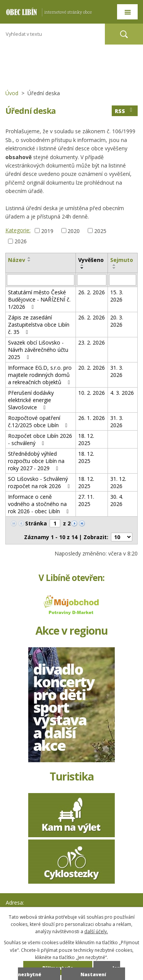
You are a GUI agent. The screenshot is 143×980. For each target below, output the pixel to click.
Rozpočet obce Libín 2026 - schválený (40, 439)
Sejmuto (122, 260)
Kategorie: (18, 230)
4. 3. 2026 (122, 393)
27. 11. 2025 (86, 500)
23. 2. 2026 (92, 342)
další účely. (96, 931)
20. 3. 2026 (117, 321)
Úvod (12, 93)
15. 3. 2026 (117, 296)
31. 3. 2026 (117, 371)
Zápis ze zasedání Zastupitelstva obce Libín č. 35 (39, 325)
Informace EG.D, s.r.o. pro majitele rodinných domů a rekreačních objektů (40, 375)
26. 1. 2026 (92, 418)
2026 (21, 241)
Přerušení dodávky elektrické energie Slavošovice (31, 400)
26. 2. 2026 (92, 292)
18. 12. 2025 (86, 439)
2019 (47, 231)
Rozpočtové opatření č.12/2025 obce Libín (39, 421)
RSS (125, 111)
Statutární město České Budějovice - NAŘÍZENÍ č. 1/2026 (39, 299)
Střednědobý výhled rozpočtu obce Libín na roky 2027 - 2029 (36, 461)
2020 (74, 231)
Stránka (36, 523)
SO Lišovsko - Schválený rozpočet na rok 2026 (40, 482)
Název (17, 260)
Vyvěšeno (91, 260)
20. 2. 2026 (92, 368)
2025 (100, 231)
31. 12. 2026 (118, 482)
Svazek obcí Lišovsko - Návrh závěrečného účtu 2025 (38, 350)
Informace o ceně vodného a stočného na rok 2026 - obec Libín (39, 504)
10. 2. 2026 (92, 393)
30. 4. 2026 (117, 500)
